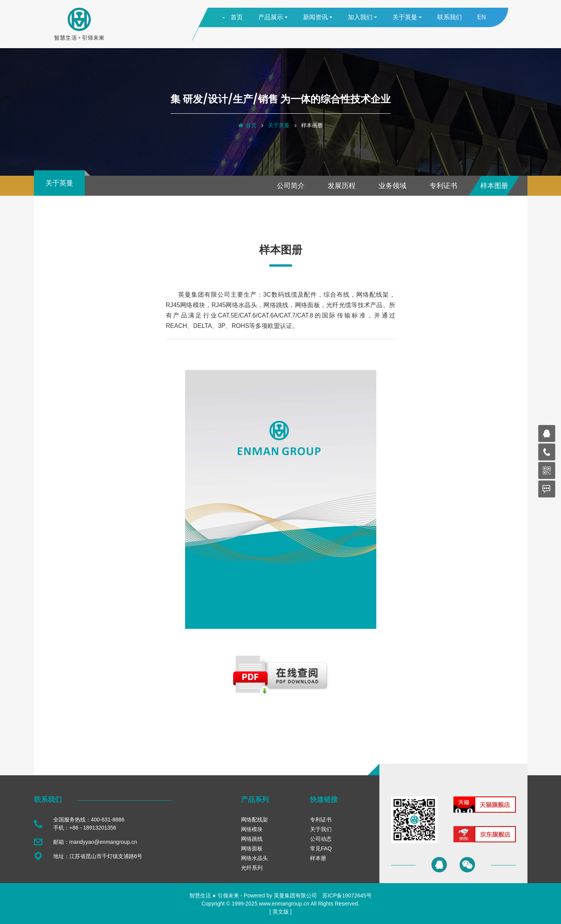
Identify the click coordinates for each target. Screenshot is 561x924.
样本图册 (494, 186)
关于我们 (321, 829)
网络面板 (252, 848)
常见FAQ (321, 848)
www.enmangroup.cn (284, 904)
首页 (251, 125)
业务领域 (393, 186)
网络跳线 (252, 839)
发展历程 (342, 186)
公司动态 (321, 839)
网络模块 (252, 829)
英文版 (281, 912)
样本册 (318, 858)
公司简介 (291, 186)
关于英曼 (279, 125)
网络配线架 (254, 820)
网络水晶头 (254, 858)
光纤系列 (252, 868)
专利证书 (443, 186)
